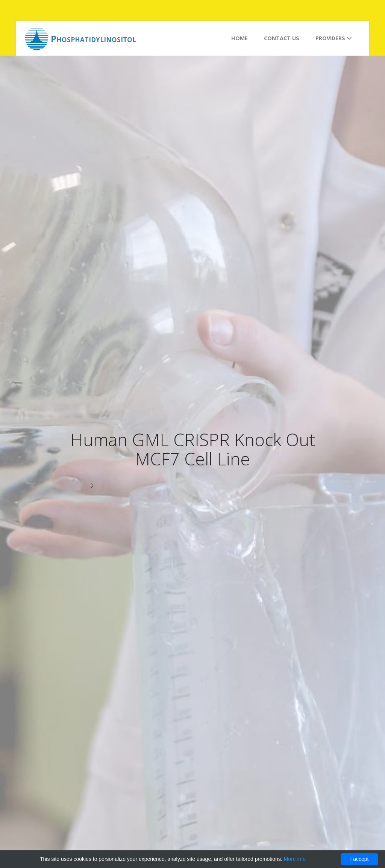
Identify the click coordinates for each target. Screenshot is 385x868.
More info (295, 859)
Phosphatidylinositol (93, 39)
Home (239, 38)
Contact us (282, 38)
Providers (334, 38)
